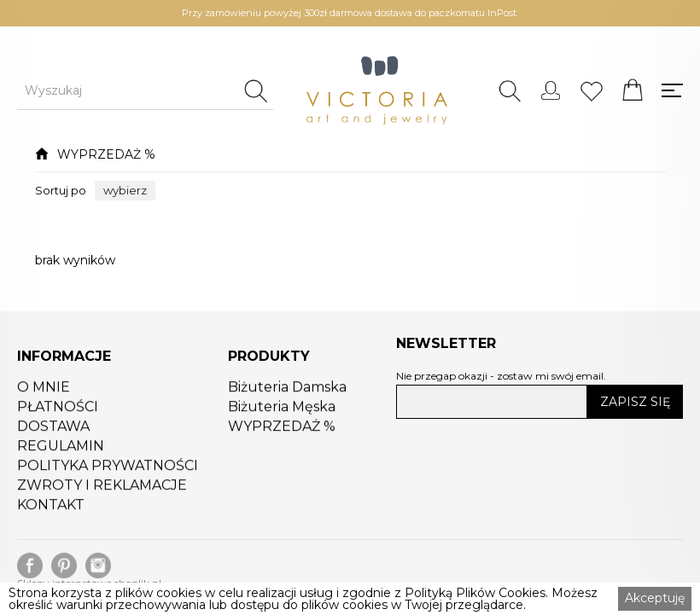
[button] (125, 191)
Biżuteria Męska (282, 411)
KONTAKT (51, 509)
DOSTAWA (53, 431)
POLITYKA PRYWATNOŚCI (108, 470)
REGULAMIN (61, 450)
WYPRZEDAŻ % (106, 154)
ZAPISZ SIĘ (635, 402)
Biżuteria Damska (287, 392)
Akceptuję (655, 598)
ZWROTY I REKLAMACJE (102, 490)
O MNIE (44, 392)
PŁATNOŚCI (58, 411)
